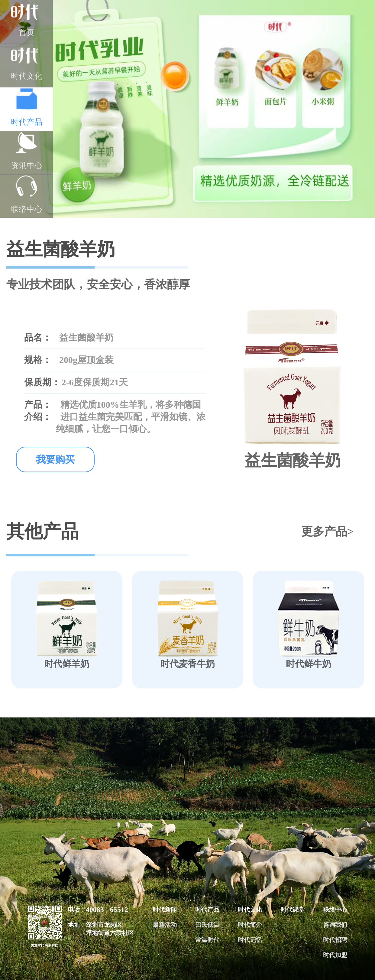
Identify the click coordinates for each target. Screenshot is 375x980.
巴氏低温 (207, 925)
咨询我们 (335, 925)
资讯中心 (27, 151)
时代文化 (27, 64)
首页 (27, 20)
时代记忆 (250, 940)
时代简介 (250, 925)
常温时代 (207, 940)
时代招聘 (335, 940)
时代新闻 (165, 910)
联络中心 (27, 194)
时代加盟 (335, 955)
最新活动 (165, 925)
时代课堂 (293, 910)
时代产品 (27, 107)
